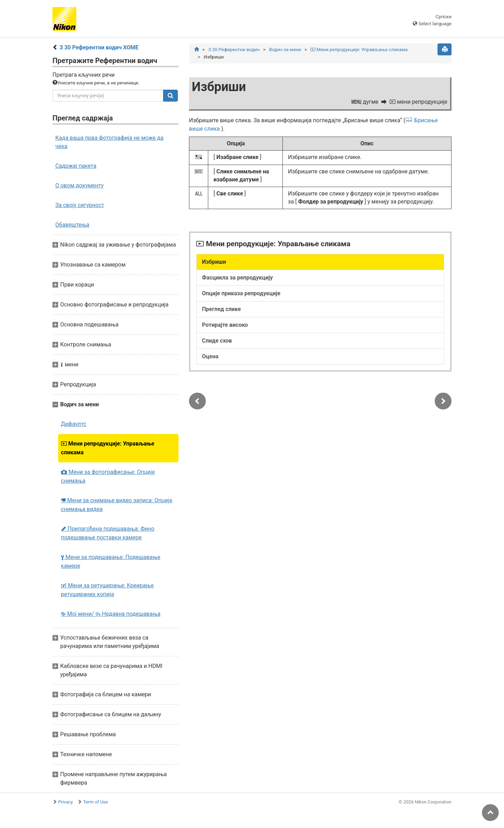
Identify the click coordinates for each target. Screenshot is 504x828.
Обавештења (72, 225)
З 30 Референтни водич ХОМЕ (99, 47)
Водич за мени (285, 50)
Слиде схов (217, 341)
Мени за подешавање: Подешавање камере (111, 561)
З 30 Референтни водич (234, 50)
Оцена (210, 356)
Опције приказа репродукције (241, 293)
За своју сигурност (80, 205)
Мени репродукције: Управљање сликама (108, 448)
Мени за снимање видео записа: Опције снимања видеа (117, 505)
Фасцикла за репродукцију (237, 278)
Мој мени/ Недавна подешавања (111, 614)
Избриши (214, 262)
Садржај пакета (76, 166)
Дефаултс (74, 424)
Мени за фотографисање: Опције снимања (108, 476)
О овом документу (79, 185)
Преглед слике (221, 309)
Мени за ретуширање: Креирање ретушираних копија (107, 590)
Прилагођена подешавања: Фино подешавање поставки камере (108, 533)
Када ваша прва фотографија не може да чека (109, 142)
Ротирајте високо (225, 325)
